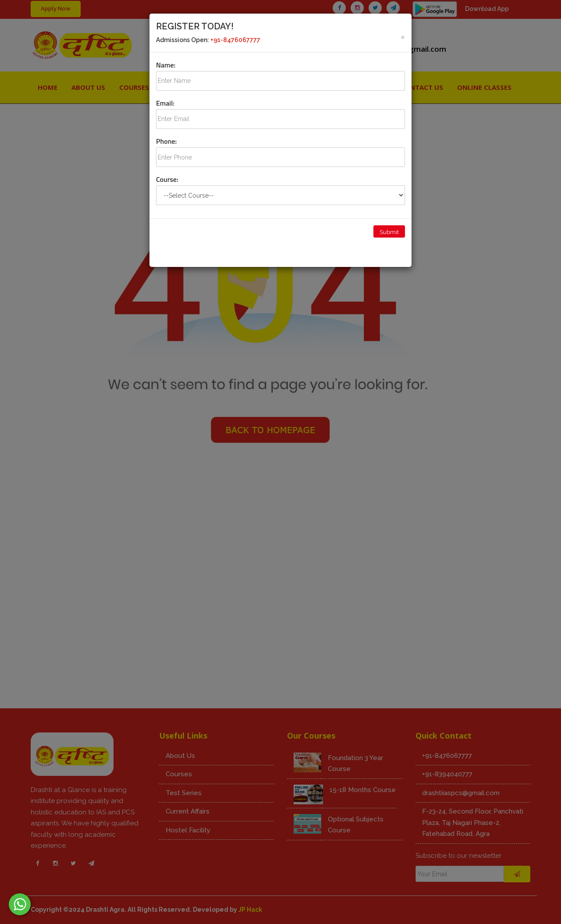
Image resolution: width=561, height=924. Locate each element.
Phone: (166, 141)
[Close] (403, 37)
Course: (167, 179)
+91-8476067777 (235, 40)
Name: (166, 65)
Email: (165, 103)
